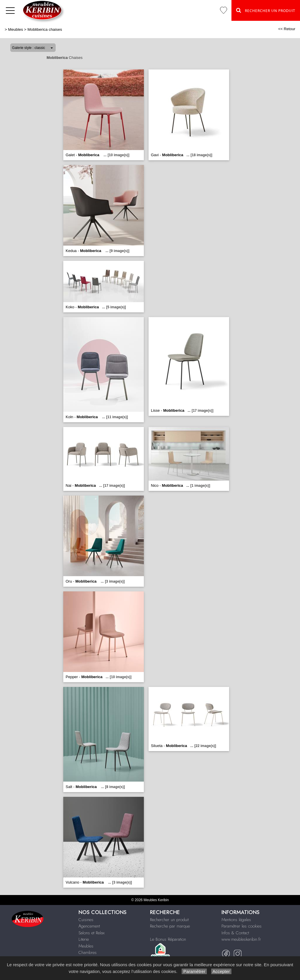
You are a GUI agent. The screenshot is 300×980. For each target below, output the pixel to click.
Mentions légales (236, 920)
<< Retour (287, 29)
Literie (84, 939)
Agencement (89, 926)
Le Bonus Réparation (168, 939)
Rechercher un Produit (266, 10)
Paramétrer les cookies (242, 926)
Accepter (221, 971)
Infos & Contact (235, 933)
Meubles (16, 29)
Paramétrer (194, 971)
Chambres (88, 952)
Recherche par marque (170, 926)
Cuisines (86, 920)
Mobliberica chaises (45, 29)
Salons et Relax (92, 933)
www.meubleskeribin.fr (241, 939)
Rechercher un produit (169, 920)
